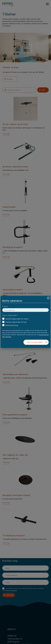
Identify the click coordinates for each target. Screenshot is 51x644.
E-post (5, 306)
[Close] (48, 298)
